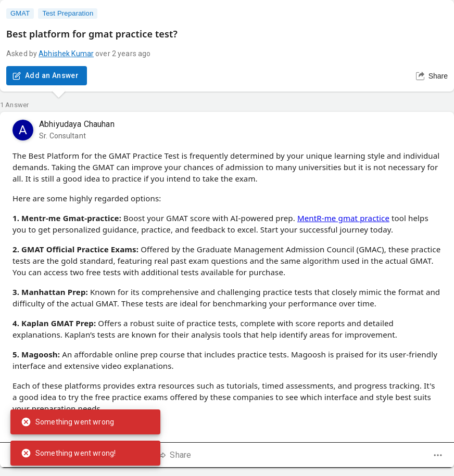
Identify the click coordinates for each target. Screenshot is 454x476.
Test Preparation (68, 14)
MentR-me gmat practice (343, 218)
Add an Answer (47, 76)
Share (432, 76)
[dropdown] (438, 455)
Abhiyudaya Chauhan (77, 124)
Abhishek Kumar (66, 54)
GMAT (20, 14)
